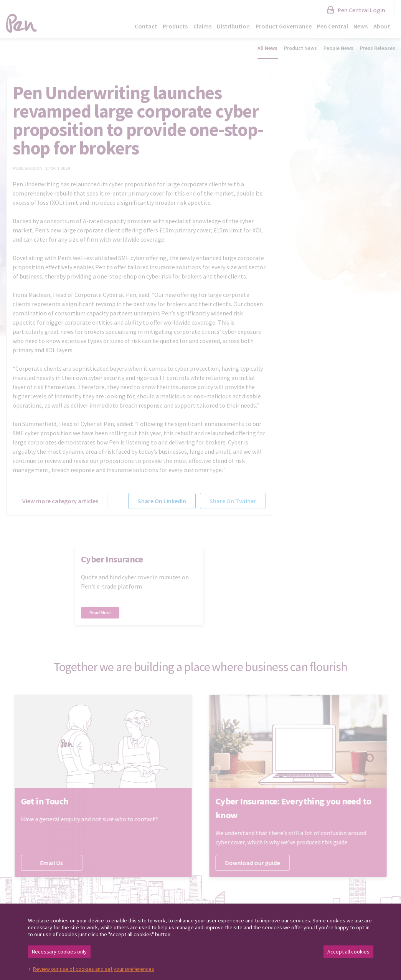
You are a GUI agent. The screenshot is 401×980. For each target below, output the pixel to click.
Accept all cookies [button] (348, 952)
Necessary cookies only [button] (59, 952)
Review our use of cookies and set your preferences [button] (94, 969)
